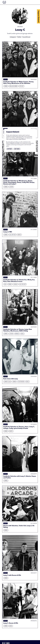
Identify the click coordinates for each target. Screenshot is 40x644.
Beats (19, 235)
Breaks (17, 334)
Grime (6, 86)
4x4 (5, 284)
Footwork (21, 382)
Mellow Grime (13, 86)
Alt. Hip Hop (13, 235)
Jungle (15, 284)
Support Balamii (38, 17)
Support (9, 149)
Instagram (13, 37)
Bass (22, 334)
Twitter (19, 37)
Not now (17, 149)
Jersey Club (7, 382)
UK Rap (11, 187)
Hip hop (21, 86)
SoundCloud (26, 37)
